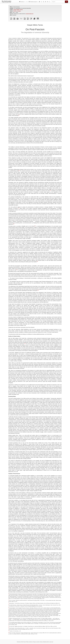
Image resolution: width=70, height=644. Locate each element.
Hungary (19, 11)
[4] (50, 190)
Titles (27, 642)
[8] (37, 261)
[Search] (58, 2)
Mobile (45, 642)
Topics (35, 642)
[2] (19, 115)
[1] (48, 68)
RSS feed (23, 642)
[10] (38, 290)
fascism (15, 11)
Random (19, 642)
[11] (25, 343)
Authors (31, 642)
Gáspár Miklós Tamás (18, 10)
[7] (35, 226)
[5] (19, 208)
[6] (14, 224)
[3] (19, 171)
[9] (17, 270)
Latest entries (40, 642)
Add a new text (50, 642)
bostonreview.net (30, 14)
